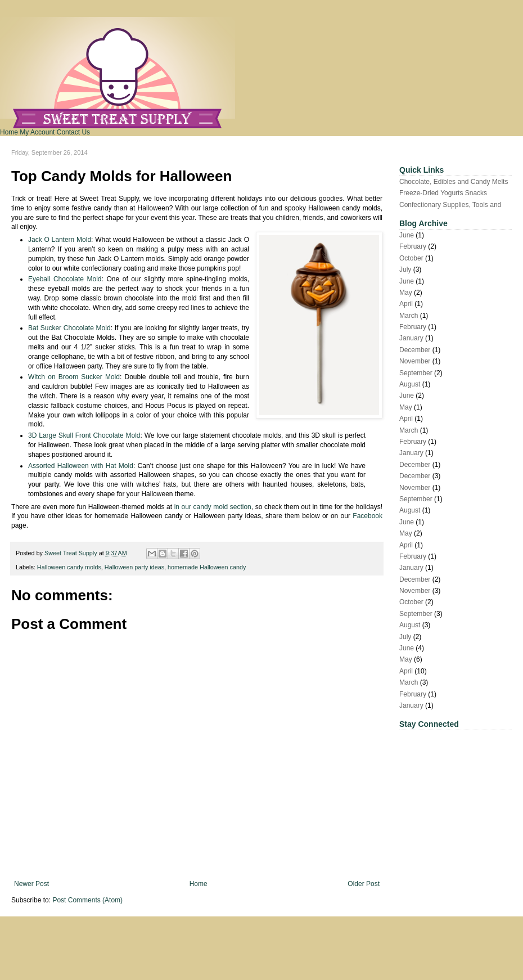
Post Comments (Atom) (87, 900)
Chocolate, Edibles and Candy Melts (454, 182)
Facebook (368, 516)
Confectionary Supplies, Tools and (450, 205)
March (409, 316)
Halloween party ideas (134, 567)
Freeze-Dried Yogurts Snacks (443, 193)
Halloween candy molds (69, 567)
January (411, 338)
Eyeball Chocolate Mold (65, 279)
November (415, 361)
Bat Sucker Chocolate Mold (69, 328)
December (415, 350)
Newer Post (31, 884)
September (416, 373)
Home (9, 132)
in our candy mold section (213, 507)
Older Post (364, 884)
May (406, 293)
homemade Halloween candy (207, 567)
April (406, 304)
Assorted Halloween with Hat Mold (81, 466)
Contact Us (73, 132)
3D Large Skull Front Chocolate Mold (84, 435)
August (410, 384)
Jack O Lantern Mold (60, 240)
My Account (37, 132)
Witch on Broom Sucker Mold (74, 377)
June (407, 235)
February (413, 246)
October (411, 258)
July (405, 269)
